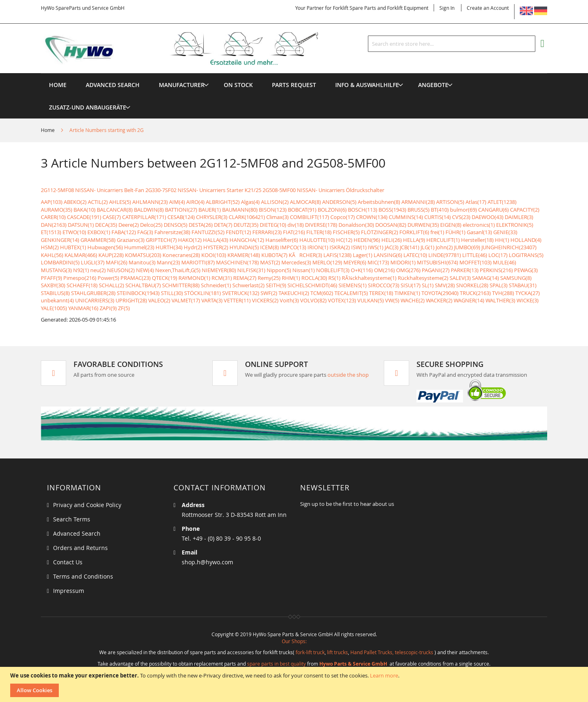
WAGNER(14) (469, 300)
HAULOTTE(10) (317, 240)
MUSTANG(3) (56, 270)
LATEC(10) (415, 255)
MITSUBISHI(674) (438, 262)
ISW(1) (359, 247)
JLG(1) (428, 247)
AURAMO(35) (57, 210)
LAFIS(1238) (337, 255)
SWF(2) (269, 293)
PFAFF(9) (51, 278)
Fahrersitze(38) (172, 232)
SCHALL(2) (111, 285)
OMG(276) (408, 270)
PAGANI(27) (436, 270)
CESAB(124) (181, 217)
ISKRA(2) (340, 247)
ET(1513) (51, 232)
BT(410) (440, 210)
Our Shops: (294, 641)
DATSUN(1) (81, 225)
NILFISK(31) (251, 270)
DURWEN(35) (423, 225)
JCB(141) (410, 247)
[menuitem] (182, 85)
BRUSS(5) (419, 210)
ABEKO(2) (75, 202)
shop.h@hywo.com (207, 562)
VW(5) (392, 300)
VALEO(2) (159, 300)
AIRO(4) (195, 202)
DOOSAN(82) (391, 225)
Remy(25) (269, 278)
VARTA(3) (212, 300)
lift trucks (337, 652)
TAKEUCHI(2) (294, 293)
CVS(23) (461, 217)
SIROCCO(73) (384, 285)
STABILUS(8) (55, 293)
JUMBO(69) (467, 247)
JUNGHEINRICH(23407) (509, 247)
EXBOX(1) (99, 232)
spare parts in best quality (276, 664)
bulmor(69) (463, 210)
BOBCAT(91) (302, 210)
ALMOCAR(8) (305, 202)
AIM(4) (177, 202)
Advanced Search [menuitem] (113, 85)
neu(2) (98, 270)
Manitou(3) (142, 262)
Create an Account (488, 8)
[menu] (294, 73)
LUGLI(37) (93, 262)
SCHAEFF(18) (82, 285)
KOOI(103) (214, 255)
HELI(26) (392, 240)
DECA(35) (106, 225)
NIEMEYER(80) (219, 270)
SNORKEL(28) (472, 285)
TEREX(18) (381, 293)
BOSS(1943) (392, 210)
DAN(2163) (54, 225)
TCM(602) (322, 293)
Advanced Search (77, 533)
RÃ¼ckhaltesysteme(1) (369, 278)
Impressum (69, 591)
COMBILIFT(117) (310, 217)
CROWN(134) (372, 217)
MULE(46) (504, 262)
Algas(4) (250, 202)
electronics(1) (479, 225)
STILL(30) (172, 293)
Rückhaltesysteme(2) (423, 278)
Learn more (384, 675)
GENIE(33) (505, 232)
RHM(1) (291, 278)
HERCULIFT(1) (443, 240)
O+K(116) (362, 270)
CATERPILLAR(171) (144, 217)
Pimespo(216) (80, 278)
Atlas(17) (476, 202)
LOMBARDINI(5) (60, 262)
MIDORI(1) (403, 262)
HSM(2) (50, 247)
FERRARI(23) (267, 232)
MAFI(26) (117, 262)
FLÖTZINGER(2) (380, 232)
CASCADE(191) (84, 217)
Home (48, 130)
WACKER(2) (439, 300)
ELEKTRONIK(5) (515, 225)
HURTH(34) (169, 247)
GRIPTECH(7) (161, 240)
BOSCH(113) (363, 210)
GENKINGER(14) (60, 240)
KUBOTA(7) (274, 255)
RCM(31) (222, 278)
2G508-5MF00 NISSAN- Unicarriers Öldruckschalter (323, 190)
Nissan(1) (304, 270)
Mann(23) (168, 262)
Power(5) (108, 278)
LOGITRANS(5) (526, 255)
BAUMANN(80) (240, 210)
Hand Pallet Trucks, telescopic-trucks (392, 652)
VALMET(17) (186, 300)
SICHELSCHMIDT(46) (312, 285)
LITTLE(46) (475, 255)
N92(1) (81, 270)
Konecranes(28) (181, 255)
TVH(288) (503, 293)
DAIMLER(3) (519, 217)
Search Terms (72, 519)
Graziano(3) (131, 240)
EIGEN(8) (451, 225)
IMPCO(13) (293, 247)
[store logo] (193, 49)
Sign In (447, 8)
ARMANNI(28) (418, 202)
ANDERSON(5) (339, 202)
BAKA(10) (85, 210)
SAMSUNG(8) (516, 278)
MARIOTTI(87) (198, 262)
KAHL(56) (52, 255)
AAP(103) (52, 202)
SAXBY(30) (53, 285)
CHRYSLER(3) (212, 217)
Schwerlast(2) (248, 285)
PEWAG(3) (526, 270)
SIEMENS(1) (353, 285)
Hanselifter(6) (282, 240)
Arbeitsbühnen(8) (379, 202)
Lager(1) (363, 255)
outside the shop (348, 375)
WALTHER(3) (500, 300)
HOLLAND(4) (526, 240)
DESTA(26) (201, 225)
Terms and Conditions (83, 576)
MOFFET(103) (476, 262)
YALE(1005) (54, 308)
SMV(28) (445, 285)
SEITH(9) (276, 285)
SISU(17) (411, 285)
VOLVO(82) (313, 300)
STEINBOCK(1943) (138, 293)
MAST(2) (270, 262)
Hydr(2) (193, 247)
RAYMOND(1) (194, 278)
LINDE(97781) (445, 255)
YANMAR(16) (83, 308)
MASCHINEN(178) (237, 262)
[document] (295, 684)
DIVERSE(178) (321, 225)
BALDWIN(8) (149, 210)
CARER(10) (53, 217)
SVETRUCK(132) (241, 293)
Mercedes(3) (296, 262)
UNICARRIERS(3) (95, 300)
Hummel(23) (139, 247)
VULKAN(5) (371, 300)
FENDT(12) (238, 232)
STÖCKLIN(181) (203, 293)
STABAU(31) (523, 285)
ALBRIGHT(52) (223, 202)
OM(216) (384, 270)
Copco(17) (343, 217)
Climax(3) (277, 217)
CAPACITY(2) (525, 210)
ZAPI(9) (108, 308)
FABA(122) (124, 232)
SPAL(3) (499, 285)
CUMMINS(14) (406, 217)
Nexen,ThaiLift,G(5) (178, 270)
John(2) (444, 247)
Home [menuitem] (58, 85)
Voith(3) (289, 300)
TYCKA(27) (528, 293)
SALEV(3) (460, 278)
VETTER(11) (237, 300)
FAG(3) (145, 232)
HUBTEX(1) (73, 247)
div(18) (296, 225)
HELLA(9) (414, 240)
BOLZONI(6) (332, 210)
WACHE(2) (413, 300)
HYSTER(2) (216, 247)
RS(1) (334, 278)
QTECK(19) (165, 278)
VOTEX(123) (342, 300)
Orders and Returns (80, 548)
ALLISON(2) (275, 202)
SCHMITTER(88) (181, 285)
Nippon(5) (279, 270)
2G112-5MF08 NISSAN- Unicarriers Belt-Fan (92, 190)
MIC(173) (378, 262)
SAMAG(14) (486, 278)
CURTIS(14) (438, 217)
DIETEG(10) (273, 225)
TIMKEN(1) (407, 293)
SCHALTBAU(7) (143, 285)
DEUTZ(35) (246, 225)
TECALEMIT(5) (351, 293)
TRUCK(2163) (475, 293)
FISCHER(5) (346, 232)
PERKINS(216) (496, 270)
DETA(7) (223, 225)
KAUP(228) (111, 255)
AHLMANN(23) (150, 202)
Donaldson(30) (356, 225)
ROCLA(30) (314, 278)
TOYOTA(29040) (440, 293)
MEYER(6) (355, 262)
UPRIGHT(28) (131, 300)
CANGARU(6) (493, 210)
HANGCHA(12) (247, 240)
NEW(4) (145, 270)
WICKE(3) (528, 300)
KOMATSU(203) (143, 255)
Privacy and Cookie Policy (87, 505)
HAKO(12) (190, 240)
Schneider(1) (216, 285)
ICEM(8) (269, 247)
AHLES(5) (120, 202)
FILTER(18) (319, 232)
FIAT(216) (294, 232)
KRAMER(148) (244, 255)
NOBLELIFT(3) (333, 270)
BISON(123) (273, 210)
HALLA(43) (216, 240)
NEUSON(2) (121, 270)
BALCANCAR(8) (115, 210)
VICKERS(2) (265, 300)
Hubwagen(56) (105, 247)
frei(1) (437, 232)
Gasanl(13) (479, 232)
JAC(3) (392, 247)
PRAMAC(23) (136, 278)
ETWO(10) (74, 232)
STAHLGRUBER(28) (93, 293)
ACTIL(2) (98, 202)
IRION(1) (318, 247)
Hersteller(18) (477, 240)
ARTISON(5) (450, 202)
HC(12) (344, 240)
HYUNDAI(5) (244, 247)
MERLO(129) (327, 262)
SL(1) (428, 285)
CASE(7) (112, 217)
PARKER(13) (465, 270)
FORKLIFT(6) (414, 232)
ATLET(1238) (502, 202)
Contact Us (68, 562)
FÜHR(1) (455, 232)
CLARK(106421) (247, 217)
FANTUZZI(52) (208, 232)
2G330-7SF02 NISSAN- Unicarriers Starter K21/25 (203, 190)
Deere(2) (129, 225)
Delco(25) (151, 225)
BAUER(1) (210, 210)
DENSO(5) (176, 225)
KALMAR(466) (81, 255)
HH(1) (502, 240)
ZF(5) (124, 308)
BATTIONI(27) (181, 210)
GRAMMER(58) (98, 240)
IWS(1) (376, 247)
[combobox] (452, 44)
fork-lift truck (310, 652)
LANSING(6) (388, 255)
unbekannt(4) (57, 300)
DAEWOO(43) (488, 217)
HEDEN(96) (367, 240)
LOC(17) (498, 255)
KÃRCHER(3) (305, 255)
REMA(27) (245, 278)
